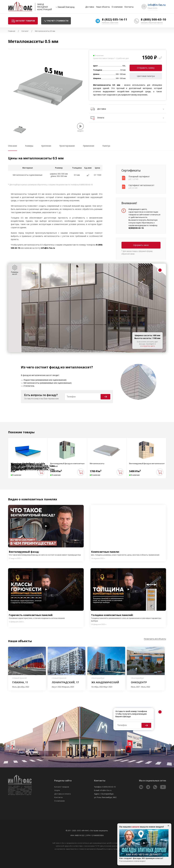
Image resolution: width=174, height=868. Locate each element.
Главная (12, 31)
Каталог (25, 31)
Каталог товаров (62, 787)
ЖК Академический (105, 682)
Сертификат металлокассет (141, 185)
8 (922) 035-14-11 (115, 19)
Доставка (90, 7)
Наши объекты (103, 7)
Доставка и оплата (62, 794)
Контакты (129, 7)
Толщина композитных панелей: (128, 618)
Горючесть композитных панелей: (37, 616)
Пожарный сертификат (139, 176)
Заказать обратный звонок (152, 23)
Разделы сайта (63, 781)
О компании (117, 7)
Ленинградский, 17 (65, 682)
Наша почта (152, 8)
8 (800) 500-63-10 (153, 19)
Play (46, 526)
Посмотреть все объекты (155, 639)
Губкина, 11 (20, 682)
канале (135, 827)
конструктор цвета (147, 346)
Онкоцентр (139, 682)
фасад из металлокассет (70, 367)
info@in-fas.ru (157, 5)
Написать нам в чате (110, 23)
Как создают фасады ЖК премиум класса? (144, 860)
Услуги (57, 790)
